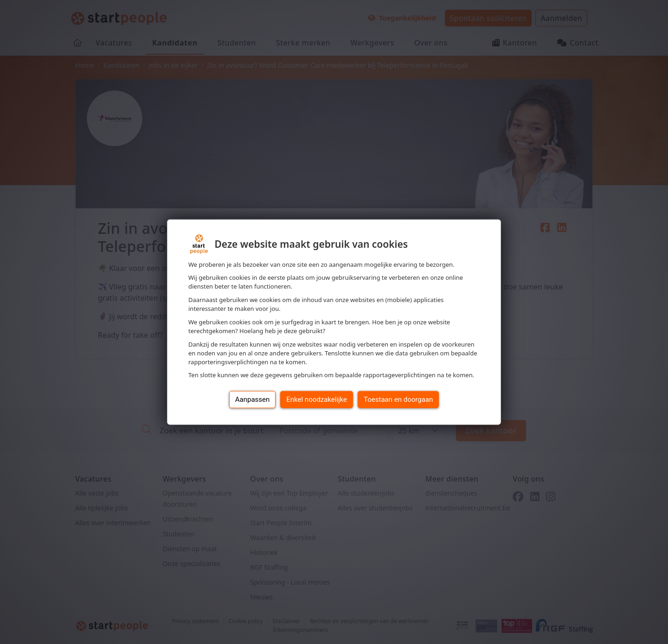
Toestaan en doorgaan (398, 399)
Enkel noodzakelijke (317, 399)
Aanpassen (253, 399)
